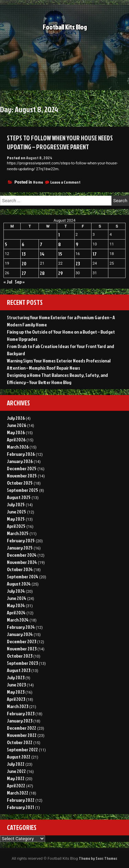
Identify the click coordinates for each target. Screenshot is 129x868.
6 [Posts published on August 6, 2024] (23, 244)
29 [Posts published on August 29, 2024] (60, 273)
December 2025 (22, 468)
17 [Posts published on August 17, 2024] (95, 254)
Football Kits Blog (65, 29)
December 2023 (21, 641)
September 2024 (23, 576)
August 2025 (19, 497)
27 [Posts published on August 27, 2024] (24, 273)
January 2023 (20, 721)
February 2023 (21, 713)
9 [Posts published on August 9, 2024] (77, 244)
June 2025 (17, 512)
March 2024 (18, 620)
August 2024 (19, 584)
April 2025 (16, 526)
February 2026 (21, 454)
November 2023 (22, 649)
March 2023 (18, 706)
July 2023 (16, 677)
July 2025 (16, 504)
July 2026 (16, 418)
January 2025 (20, 548)
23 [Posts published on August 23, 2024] (78, 263)
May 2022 (16, 778)
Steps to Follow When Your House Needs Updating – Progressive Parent (60, 142)
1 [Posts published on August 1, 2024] (59, 235)
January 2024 (20, 634)
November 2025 (22, 476)
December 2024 (22, 555)
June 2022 (16, 771)
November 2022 (22, 735)
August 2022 (19, 757)
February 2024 (21, 627)
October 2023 (20, 656)
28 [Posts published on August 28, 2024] (42, 273)
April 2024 (16, 612)
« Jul (8, 282)
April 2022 (16, 785)
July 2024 (16, 591)
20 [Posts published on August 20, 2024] (24, 263)
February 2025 (21, 540)
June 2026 (17, 425)
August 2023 (19, 670)
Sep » (20, 282)
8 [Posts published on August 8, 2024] (60, 244)
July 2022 (16, 764)
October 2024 (20, 569)
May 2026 (16, 432)
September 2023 (22, 663)
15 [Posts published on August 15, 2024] (60, 254)
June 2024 (17, 598)
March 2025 (18, 533)
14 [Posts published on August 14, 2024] (42, 254)
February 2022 (21, 800)
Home (38, 182)
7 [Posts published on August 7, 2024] (41, 244)
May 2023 (16, 692)
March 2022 (18, 793)
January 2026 (20, 461)
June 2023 (16, 685)
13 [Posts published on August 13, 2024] (24, 254)
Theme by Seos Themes (98, 858)
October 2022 (20, 742)
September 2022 (22, 749)
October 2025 (20, 483)
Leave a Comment (65, 182)
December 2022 (21, 728)
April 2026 (16, 439)
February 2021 (20, 807)
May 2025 (16, 519)
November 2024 (22, 562)
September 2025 (23, 490)
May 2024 (16, 605)
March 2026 (18, 447)
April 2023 (16, 699)
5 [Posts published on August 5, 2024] (6, 244)
